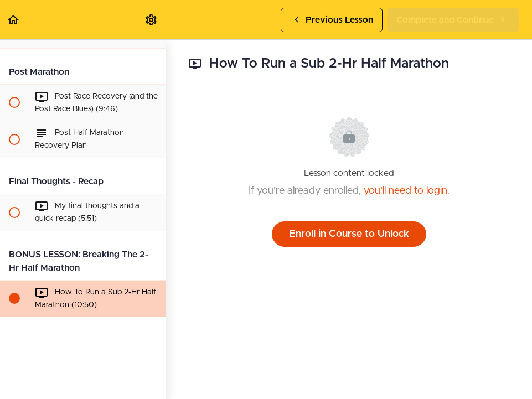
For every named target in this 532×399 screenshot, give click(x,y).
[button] (14, 20)
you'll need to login (406, 191)
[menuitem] (152, 20)
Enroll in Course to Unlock (349, 234)
